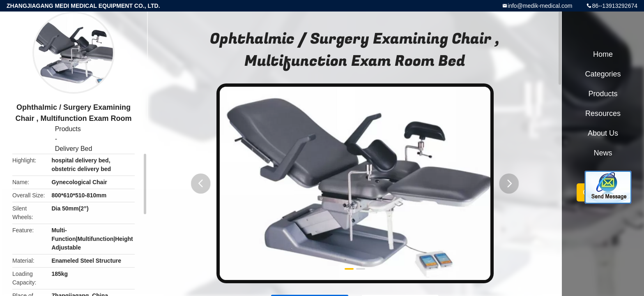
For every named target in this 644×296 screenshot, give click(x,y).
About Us (603, 133)
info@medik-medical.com (540, 6)
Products (68, 129)
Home (603, 54)
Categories (603, 74)
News (603, 153)
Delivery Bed (74, 149)
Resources (603, 113)
